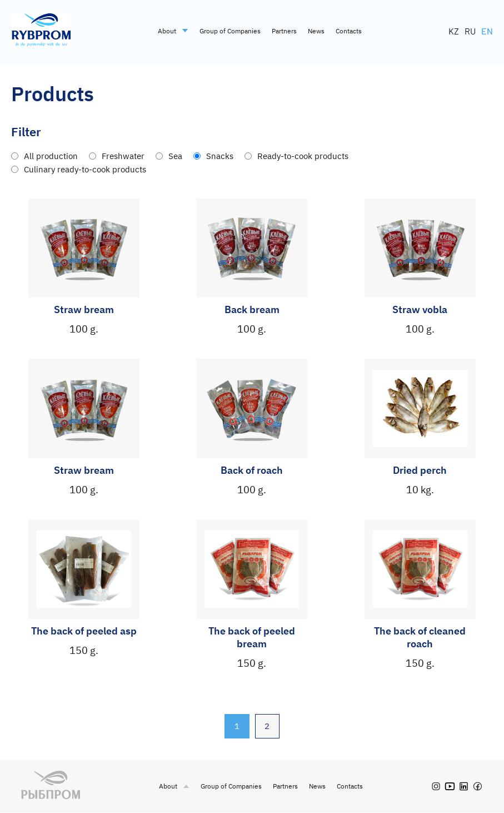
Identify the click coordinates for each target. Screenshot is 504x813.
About (173, 31)
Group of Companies (230, 31)
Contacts (349, 31)
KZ (454, 31)
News (316, 31)
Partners (284, 31)
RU (470, 31)
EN (487, 31)
